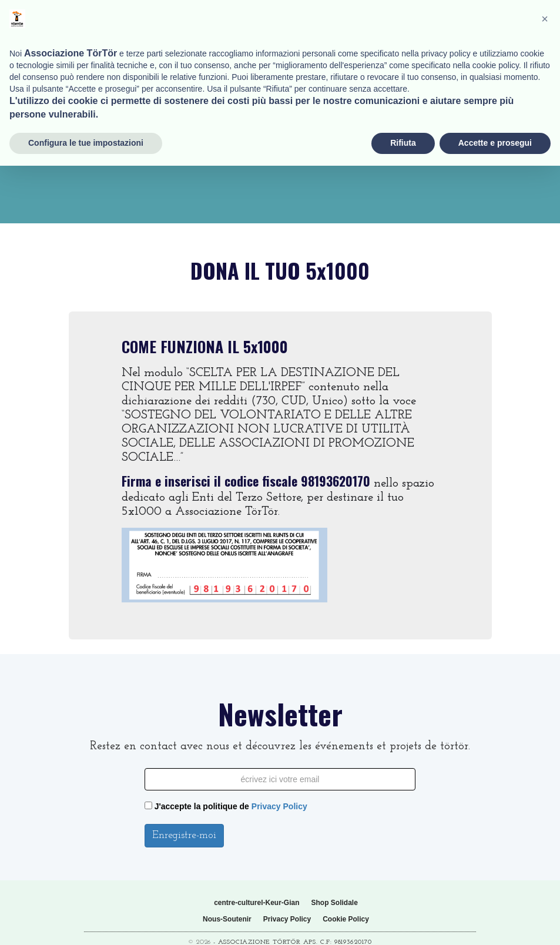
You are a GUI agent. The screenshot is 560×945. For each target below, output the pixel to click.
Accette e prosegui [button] (495, 922)
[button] (545, 798)
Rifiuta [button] (403, 922)
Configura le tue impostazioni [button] (86, 922)
